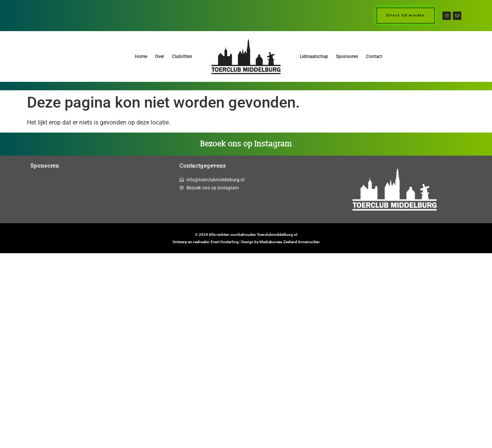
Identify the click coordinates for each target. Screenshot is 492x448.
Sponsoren (347, 56)
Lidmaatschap (314, 56)
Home (141, 56)
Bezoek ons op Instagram (246, 144)
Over (160, 56)
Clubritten (182, 56)
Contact (374, 56)
